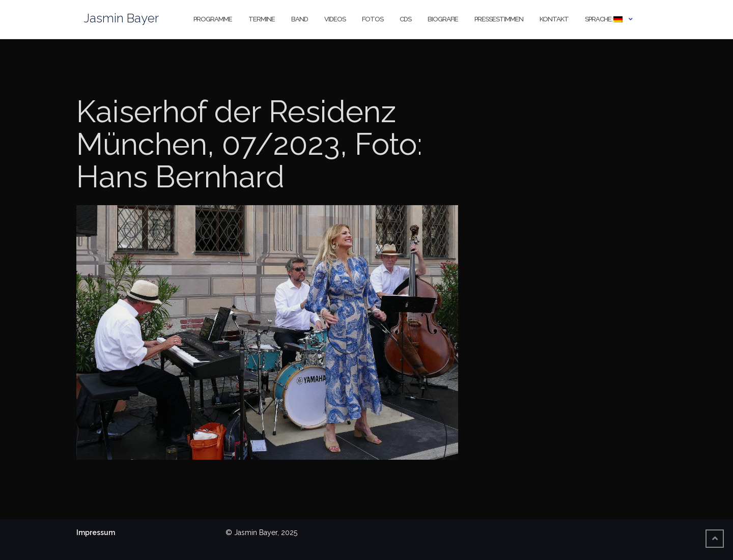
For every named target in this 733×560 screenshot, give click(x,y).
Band (300, 19)
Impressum (96, 533)
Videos (335, 19)
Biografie (443, 19)
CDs (405, 19)
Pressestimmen (499, 19)
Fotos (373, 19)
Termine (262, 19)
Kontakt (554, 19)
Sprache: (604, 19)
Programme (213, 19)
